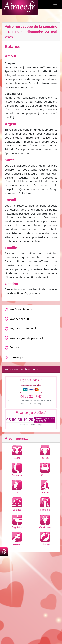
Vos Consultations (18, 309)
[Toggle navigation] (55, 5)
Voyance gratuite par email (24, 338)
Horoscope (14, 357)
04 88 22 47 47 (31, 396)
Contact (12, 347)
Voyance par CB (17, 319)
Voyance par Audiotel (20, 328)
